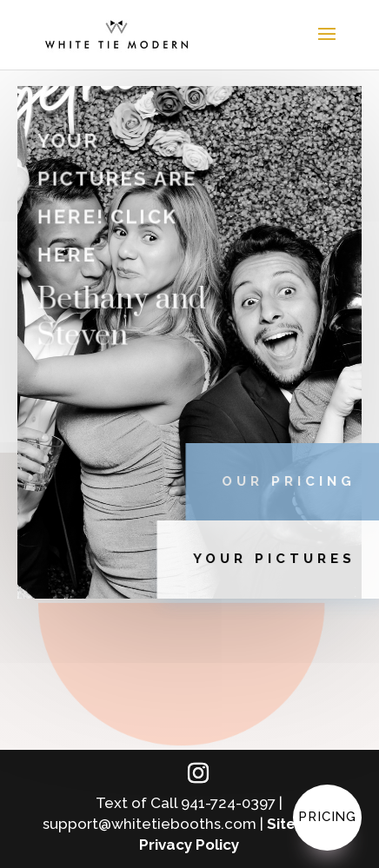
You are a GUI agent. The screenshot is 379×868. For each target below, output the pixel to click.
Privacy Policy (189, 845)
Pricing (327, 817)
